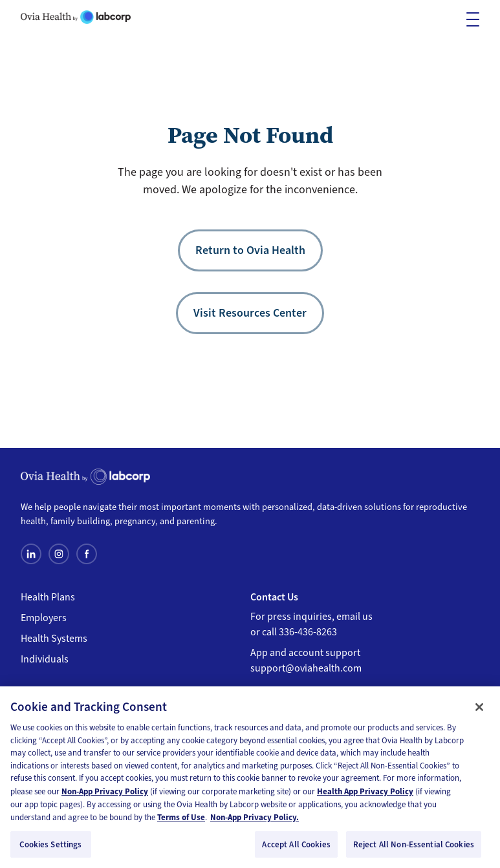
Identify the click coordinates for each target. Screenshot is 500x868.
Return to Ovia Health (250, 250)
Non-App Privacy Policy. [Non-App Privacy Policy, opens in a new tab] (255, 822)
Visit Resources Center (250, 313)
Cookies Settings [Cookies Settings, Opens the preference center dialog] (50, 849)
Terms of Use (181, 822)
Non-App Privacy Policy (105, 797)
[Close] (479, 712)
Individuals (45, 659)
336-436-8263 (308, 632)
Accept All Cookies (296, 849)
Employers (44, 618)
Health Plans (48, 597)
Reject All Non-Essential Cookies (414, 849)
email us (354, 617)
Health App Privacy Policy (365, 797)
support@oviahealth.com (306, 668)
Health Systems (54, 639)
